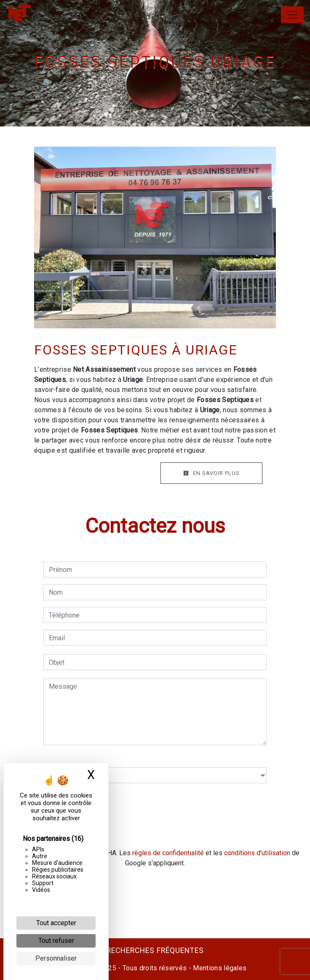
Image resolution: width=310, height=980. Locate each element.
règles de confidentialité (168, 853)
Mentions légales (219, 968)
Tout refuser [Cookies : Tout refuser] (56, 941)
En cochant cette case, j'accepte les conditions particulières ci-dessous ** (157, 800)
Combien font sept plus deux (86, 758)
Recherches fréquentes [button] (155, 950)
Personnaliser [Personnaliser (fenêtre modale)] (56, 958)
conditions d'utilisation (257, 853)
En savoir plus (211, 473)
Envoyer (155, 830)
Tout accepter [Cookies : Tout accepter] (56, 923)
